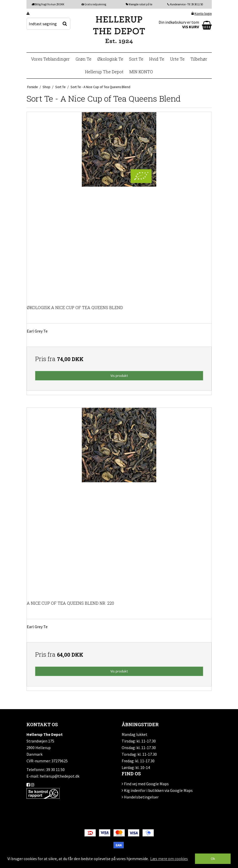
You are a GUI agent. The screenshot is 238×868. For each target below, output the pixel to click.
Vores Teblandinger (50, 59)
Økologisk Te (110, 59)
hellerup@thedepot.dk (60, 776)
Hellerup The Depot (104, 72)
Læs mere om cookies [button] (169, 859)
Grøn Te (83, 59)
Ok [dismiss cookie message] (213, 859)
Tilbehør (199, 59)
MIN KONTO (141, 72)
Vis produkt (119, 376)
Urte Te (177, 59)
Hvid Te (157, 59)
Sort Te (136, 59)
